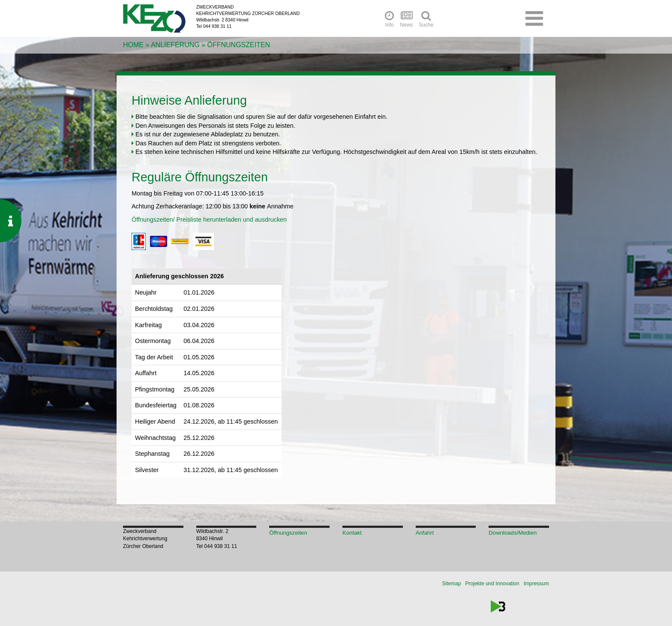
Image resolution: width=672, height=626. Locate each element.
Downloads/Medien (513, 533)
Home (133, 45)
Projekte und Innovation (492, 584)
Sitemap (452, 584)
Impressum (536, 584)
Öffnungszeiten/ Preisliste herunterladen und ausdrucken (209, 220)
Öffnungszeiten (239, 45)
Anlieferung (175, 45)
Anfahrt (425, 533)
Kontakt (352, 533)
